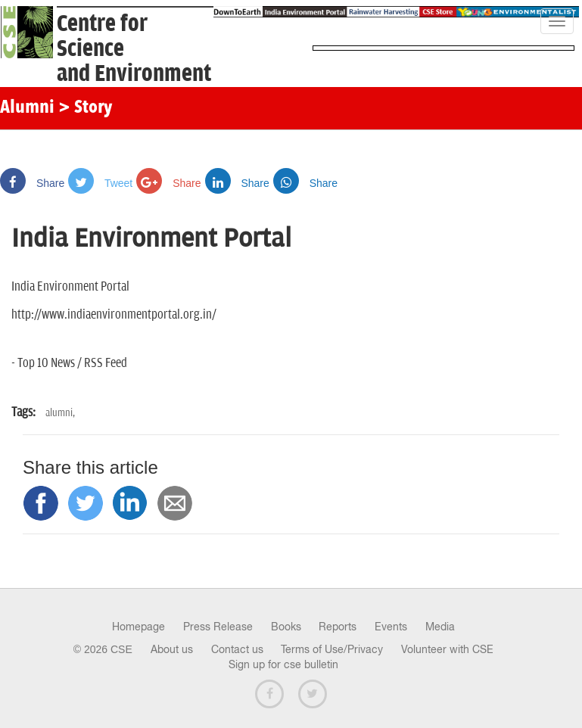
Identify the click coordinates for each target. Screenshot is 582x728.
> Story (85, 108)
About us (172, 649)
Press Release (218, 627)
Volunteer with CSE (447, 649)
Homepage (138, 627)
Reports (338, 627)
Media (440, 627)
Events (391, 627)
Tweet (100, 183)
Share (32, 183)
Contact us (237, 649)
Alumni (27, 108)
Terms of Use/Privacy (332, 649)
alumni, (60, 413)
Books (286, 627)
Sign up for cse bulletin (283, 664)
